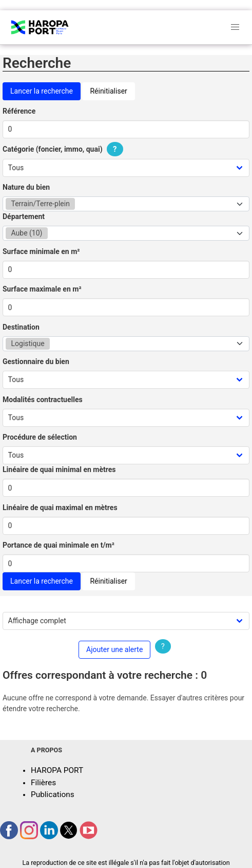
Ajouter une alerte (114, 649)
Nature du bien (26, 187)
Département (24, 216)
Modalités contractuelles (43, 400)
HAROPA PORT (57, 770)
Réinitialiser (108, 91)
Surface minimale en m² (41, 251)
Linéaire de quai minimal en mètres (59, 469)
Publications (53, 794)
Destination (21, 327)
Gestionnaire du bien (36, 361)
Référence (19, 111)
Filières (43, 783)
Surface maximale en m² (42, 289)
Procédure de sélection (40, 437)
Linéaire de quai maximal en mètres (60, 508)
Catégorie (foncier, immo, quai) (64, 149)
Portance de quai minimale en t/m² (59, 545)
